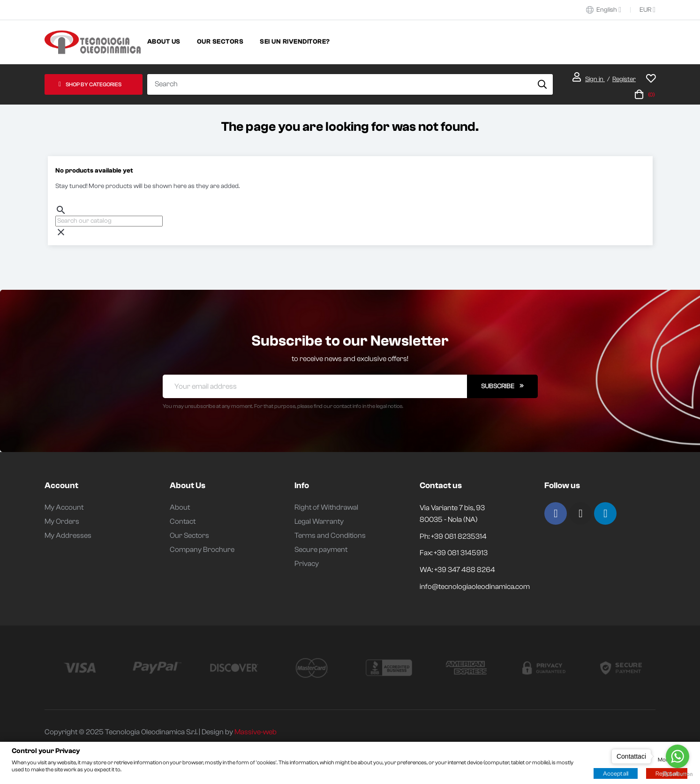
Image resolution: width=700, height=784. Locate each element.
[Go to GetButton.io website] (677, 774)
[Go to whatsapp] (677, 756)
